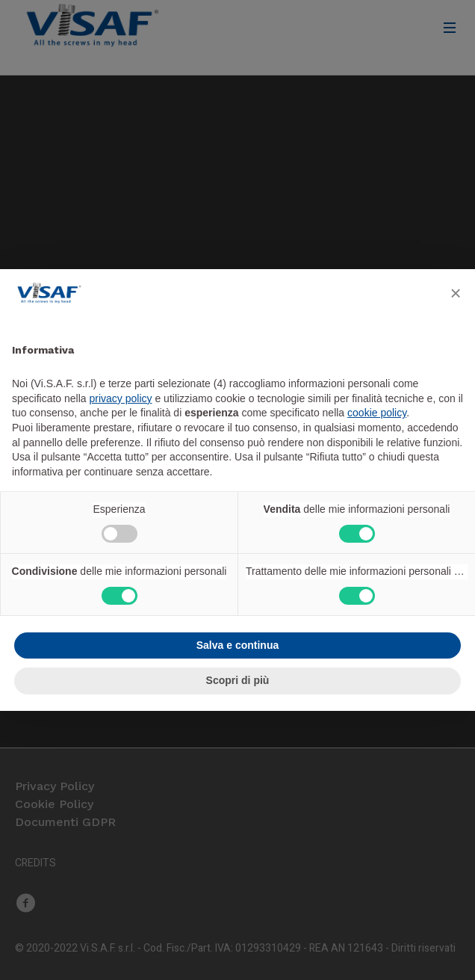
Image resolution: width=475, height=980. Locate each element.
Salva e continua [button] (237, 645)
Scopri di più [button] (238, 680)
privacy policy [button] (121, 398)
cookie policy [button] (377, 413)
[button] (456, 293)
